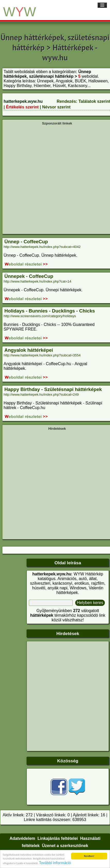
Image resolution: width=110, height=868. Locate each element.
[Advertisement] (53, 179)
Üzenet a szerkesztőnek (65, 846)
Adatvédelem (22, 838)
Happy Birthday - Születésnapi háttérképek (53, 389)
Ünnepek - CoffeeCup (29, 276)
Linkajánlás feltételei (58, 838)
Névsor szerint (56, 107)
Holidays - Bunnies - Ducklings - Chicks (50, 311)
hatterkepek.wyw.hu (23, 101)
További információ (55, 863)
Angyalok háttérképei (29, 350)
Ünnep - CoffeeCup (26, 242)
